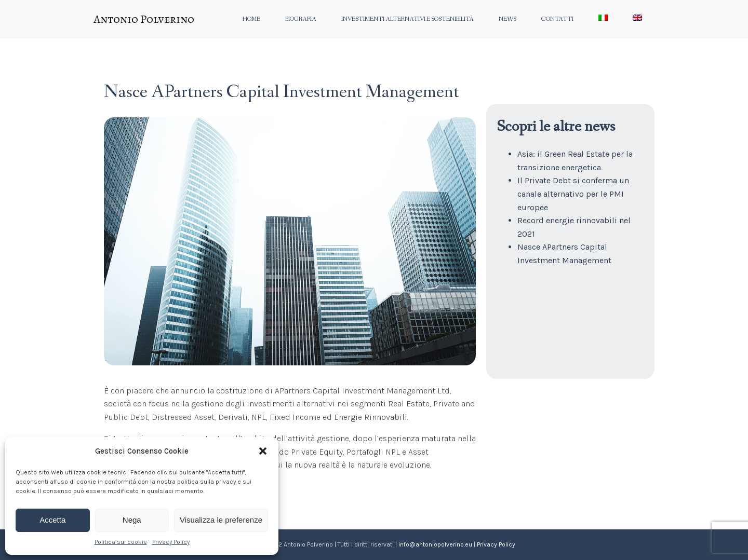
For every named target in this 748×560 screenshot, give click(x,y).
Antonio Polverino (144, 19)
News (507, 19)
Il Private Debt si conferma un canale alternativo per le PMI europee (573, 194)
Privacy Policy (171, 542)
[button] (263, 451)
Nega (132, 520)
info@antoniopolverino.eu (435, 544)
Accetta (52, 520)
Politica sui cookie (121, 542)
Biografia (301, 19)
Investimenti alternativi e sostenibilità (408, 19)
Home (251, 19)
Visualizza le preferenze (221, 520)
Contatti (557, 19)
